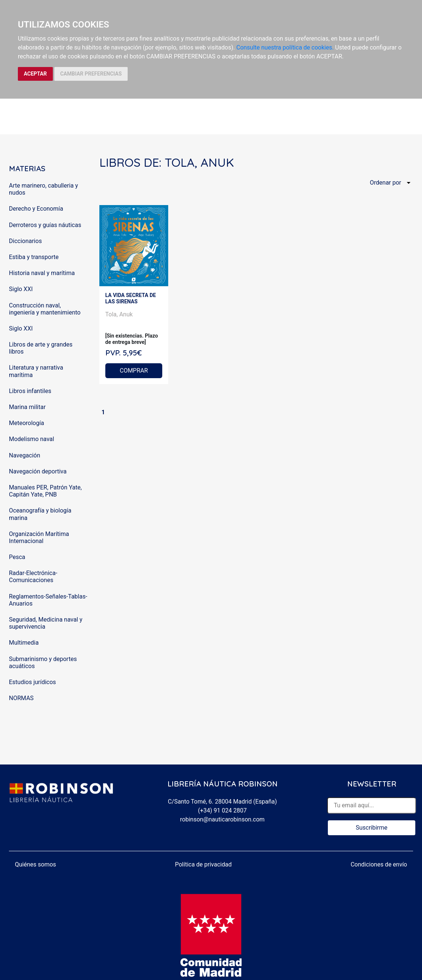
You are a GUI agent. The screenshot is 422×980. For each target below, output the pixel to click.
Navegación (25, 455)
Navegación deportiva (38, 471)
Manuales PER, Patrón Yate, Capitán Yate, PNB (45, 491)
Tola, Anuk (119, 314)
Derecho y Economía (36, 209)
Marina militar (27, 407)
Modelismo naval (31, 439)
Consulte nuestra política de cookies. (285, 47)
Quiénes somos (36, 864)
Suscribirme (372, 828)
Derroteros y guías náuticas (45, 225)
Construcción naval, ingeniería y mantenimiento (45, 309)
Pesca (17, 557)
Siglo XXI (21, 289)
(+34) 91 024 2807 (222, 810)
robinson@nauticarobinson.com (222, 819)
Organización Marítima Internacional (39, 537)
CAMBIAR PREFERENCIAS (91, 74)
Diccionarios (25, 241)
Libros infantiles (30, 391)
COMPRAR (134, 371)
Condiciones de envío (379, 864)
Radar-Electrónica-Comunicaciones (33, 577)
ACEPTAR (35, 74)
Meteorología (26, 423)
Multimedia (24, 643)
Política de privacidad (203, 864)
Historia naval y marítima (42, 273)
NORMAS (21, 698)
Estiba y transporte (34, 257)
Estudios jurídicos (32, 682)
